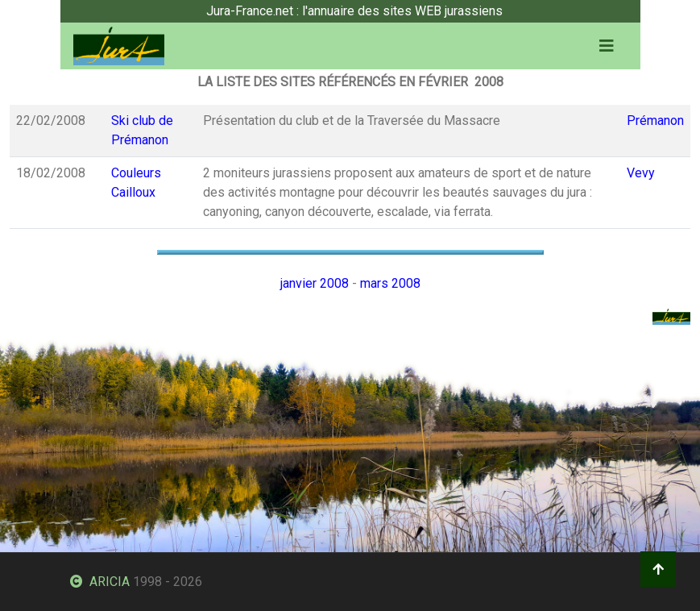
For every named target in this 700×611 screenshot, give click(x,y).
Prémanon (655, 121)
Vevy (641, 173)
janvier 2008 (315, 283)
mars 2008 (390, 283)
